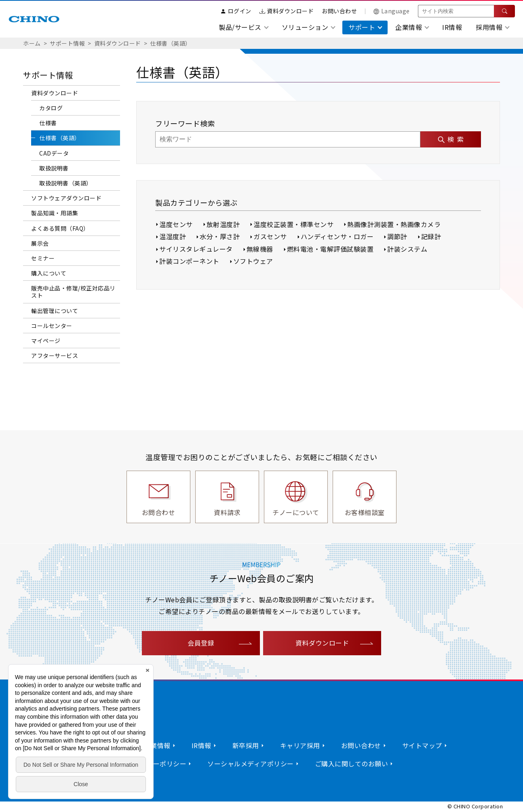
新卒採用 (246, 745)
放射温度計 (223, 224)
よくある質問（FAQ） (60, 228)
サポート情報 (67, 43)
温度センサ (176, 224)
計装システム (407, 249)
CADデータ (54, 153)
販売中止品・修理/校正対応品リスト (73, 292)
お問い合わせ (339, 11)
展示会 (40, 243)
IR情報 (452, 27)
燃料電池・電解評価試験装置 (330, 249)
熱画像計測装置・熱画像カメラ (394, 224)
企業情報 (157, 745)
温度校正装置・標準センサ (293, 224)
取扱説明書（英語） (66, 183)
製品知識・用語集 (55, 213)
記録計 (431, 236)
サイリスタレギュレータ (196, 249)
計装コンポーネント (189, 261)
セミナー (43, 258)
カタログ (51, 108)
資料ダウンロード (287, 11)
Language (392, 11)
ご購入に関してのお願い (352, 764)
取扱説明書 (54, 168)
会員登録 (201, 643)
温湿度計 (173, 236)
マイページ (46, 341)
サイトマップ (422, 745)
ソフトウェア (253, 261)
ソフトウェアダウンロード (66, 198)
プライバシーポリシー (153, 764)
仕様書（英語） (171, 43)
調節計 (397, 236)
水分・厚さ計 (220, 236)
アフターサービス (55, 356)
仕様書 (48, 123)
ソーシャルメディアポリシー (251, 764)
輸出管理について (55, 311)
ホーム (32, 43)
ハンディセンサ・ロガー (337, 236)
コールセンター (52, 326)
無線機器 (260, 249)
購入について (49, 273)
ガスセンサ (270, 236)
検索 (457, 139)
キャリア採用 (300, 745)
